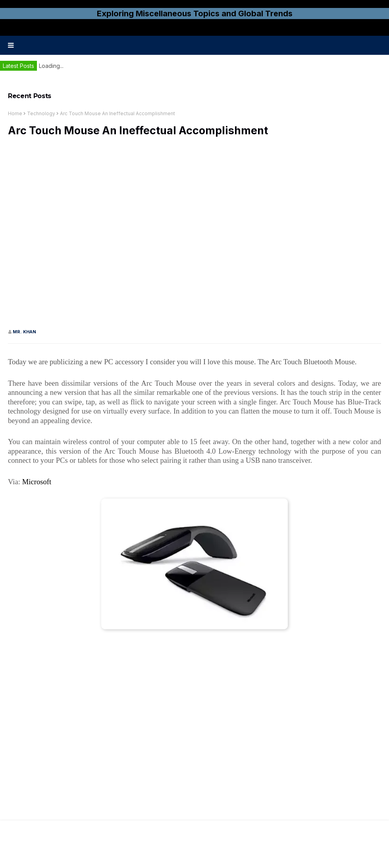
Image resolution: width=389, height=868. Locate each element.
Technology (41, 113)
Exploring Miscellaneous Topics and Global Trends (195, 14)
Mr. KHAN (24, 332)
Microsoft (37, 482)
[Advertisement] (92, 236)
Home (15, 113)
